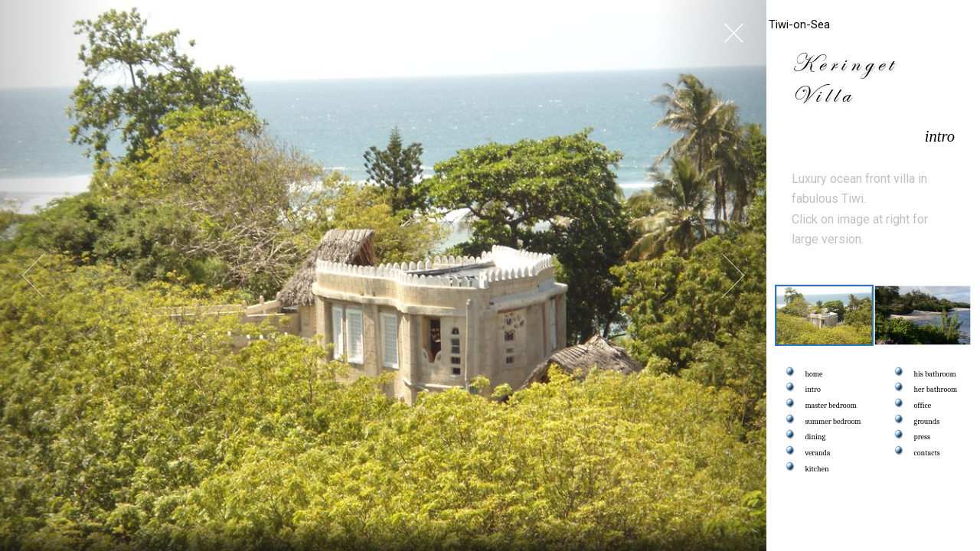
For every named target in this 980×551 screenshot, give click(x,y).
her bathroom (936, 390)
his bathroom (935, 374)
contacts (927, 453)
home (814, 374)
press (922, 437)
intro (813, 390)
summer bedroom (833, 422)
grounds (927, 422)
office (923, 406)
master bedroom (831, 406)
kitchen (817, 469)
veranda (818, 453)
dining (816, 437)
